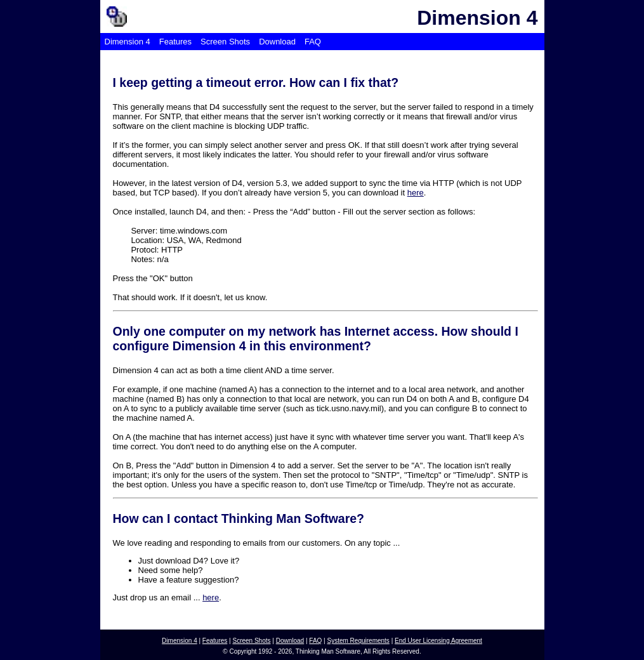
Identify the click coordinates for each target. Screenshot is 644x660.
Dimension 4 (128, 42)
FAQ (313, 42)
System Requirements (358, 641)
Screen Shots (225, 42)
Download (277, 42)
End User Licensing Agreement (438, 641)
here (416, 193)
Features (175, 42)
